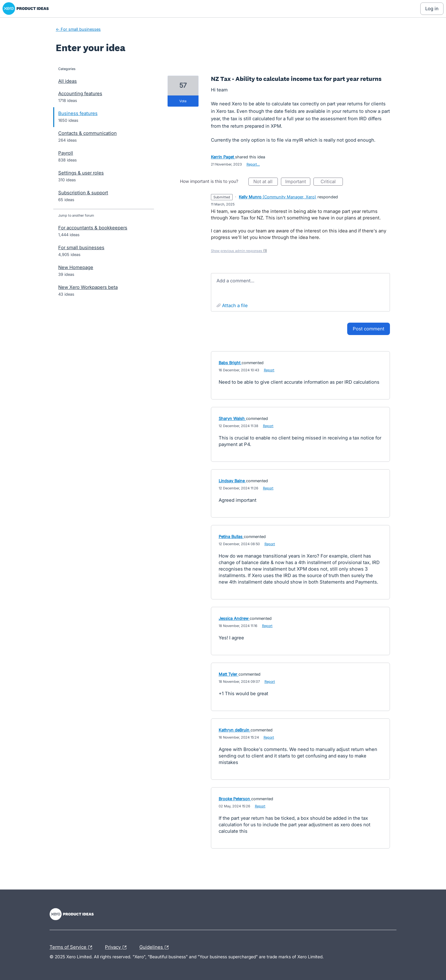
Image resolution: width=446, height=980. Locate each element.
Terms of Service (72, 947)
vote (183, 101)
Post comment (369, 329)
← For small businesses (78, 29)
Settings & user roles (81, 173)
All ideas (68, 81)
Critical (332, 182)
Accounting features (80, 93)
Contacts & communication (87, 133)
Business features (78, 113)
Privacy (117, 947)
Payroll (66, 153)
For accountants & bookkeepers (93, 228)
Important (298, 182)
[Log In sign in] (432, 9)
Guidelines (155, 947)
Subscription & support (83, 193)
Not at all (266, 182)
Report (269, 370)
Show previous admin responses (239, 251)
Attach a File (235, 305)
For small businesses (81, 247)
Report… (253, 164)
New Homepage (76, 267)
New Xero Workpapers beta (88, 287)
